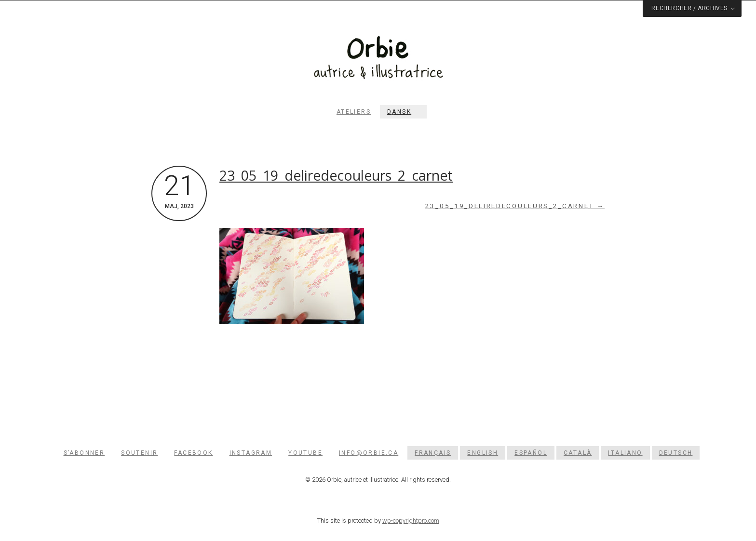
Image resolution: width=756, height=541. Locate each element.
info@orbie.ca (369, 453)
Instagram (251, 453)
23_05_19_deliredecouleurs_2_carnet (336, 175)
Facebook (193, 453)
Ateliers (354, 112)
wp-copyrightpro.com (411, 521)
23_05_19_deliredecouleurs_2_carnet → (515, 206)
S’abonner (84, 453)
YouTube (305, 453)
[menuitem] (403, 112)
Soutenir (139, 453)
